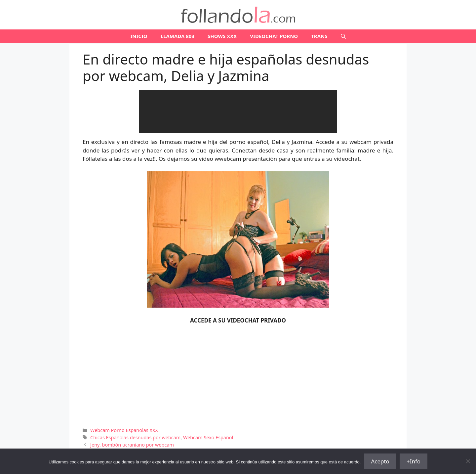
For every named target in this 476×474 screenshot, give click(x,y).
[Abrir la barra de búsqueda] (343, 36)
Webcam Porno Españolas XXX (124, 430)
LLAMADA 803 (178, 36)
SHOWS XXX (222, 36)
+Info (414, 461)
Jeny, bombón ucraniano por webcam (132, 445)
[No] (468, 461)
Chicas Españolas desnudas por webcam (135, 437)
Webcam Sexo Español (208, 437)
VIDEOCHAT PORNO (274, 36)
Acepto (380, 461)
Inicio (139, 36)
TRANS (319, 36)
